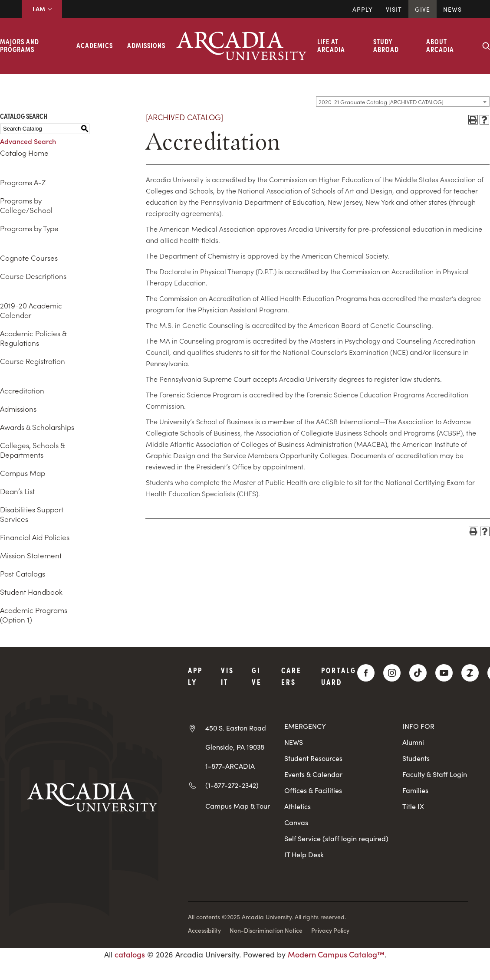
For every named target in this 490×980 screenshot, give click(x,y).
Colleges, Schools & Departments (32, 450)
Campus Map (23, 473)
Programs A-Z (23, 182)
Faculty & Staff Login (435, 774)
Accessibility (204, 930)
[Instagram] (392, 673)
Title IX (413, 806)
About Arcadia (440, 45)
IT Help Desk (304, 854)
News (452, 9)
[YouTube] (444, 673)
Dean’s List (17, 491)
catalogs (130, 954)
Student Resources (313, 758)
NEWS (294, 742)
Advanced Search (28, 141)
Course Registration (33, 361)
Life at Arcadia (331, 45)
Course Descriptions (33, 276)
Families (415, 790)
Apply (363, 9)
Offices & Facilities (313, 790)
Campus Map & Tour (238, 806)
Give (423, 9)
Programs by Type (29, 228)
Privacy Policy (330, 930)
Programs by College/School (26, 205)
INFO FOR (418, 726)
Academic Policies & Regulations (33, 338)
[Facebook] (366, 673)
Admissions (146, 45)
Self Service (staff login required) (336, 838)
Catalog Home (24, 153)
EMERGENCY (305, 726)
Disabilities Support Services (32, 514)
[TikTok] (418, 673)
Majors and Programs (20, 45)
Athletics (298, 806)
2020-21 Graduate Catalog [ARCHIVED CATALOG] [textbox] (381, 102)
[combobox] (403, 102)
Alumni (413, 742)
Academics (95, 45)
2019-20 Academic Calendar (31, 310)
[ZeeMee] (470, 673)
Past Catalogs (23, 574)
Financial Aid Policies (35, 537)
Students (416, 758)
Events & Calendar (313, 774)
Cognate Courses (29, 258)
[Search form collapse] (486, 46)
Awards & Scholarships (37, 427)
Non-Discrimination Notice (266, 930)
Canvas (296, 822)
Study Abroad (386, 45)
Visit (394, 9)
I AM (42, 9)
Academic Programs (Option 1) (34, 615)
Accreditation (22, 390)
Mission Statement (31, 555)
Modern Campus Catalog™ (336, 954)
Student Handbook (31, 592)
